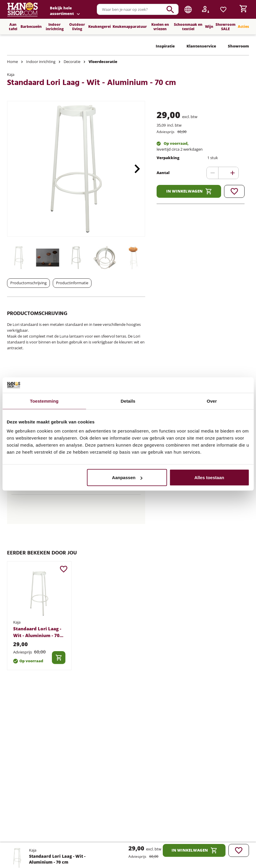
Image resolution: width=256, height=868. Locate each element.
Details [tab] (128, 401)
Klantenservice (201, 46)
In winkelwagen (189, 191)
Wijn (209, 27)
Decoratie (72, 62)
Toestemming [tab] (44, 401)
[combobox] (138, 9)
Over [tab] (212, 401)
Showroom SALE (226, 27)
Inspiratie (165, 46)
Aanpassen (127, 478)
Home (12, 62)
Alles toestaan (209, 478)
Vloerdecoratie (103, 62)
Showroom (238, 46)
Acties (243, 27)
